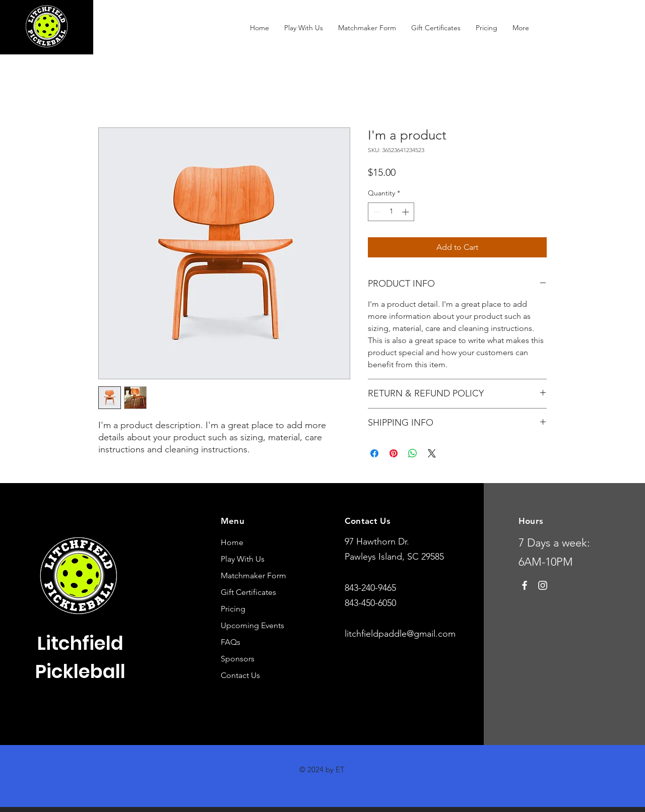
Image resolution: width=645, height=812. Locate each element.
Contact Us (240, 675)
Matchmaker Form (253, 576)
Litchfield (80, 643)
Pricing (233, 609)
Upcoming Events (252, 625)
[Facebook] (525, 585)
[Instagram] (543, 585)
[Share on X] (432, 453)
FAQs (231, 642)
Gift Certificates (248, 592)
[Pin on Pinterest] (394, 453)
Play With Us (243, 559)
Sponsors (238, 659)
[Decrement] (376, 212)
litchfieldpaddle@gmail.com (400, 634)
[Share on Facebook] (374, 453)
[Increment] (406, 212)
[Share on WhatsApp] (413, 453)
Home (232, 542)
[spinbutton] (391, 212)
